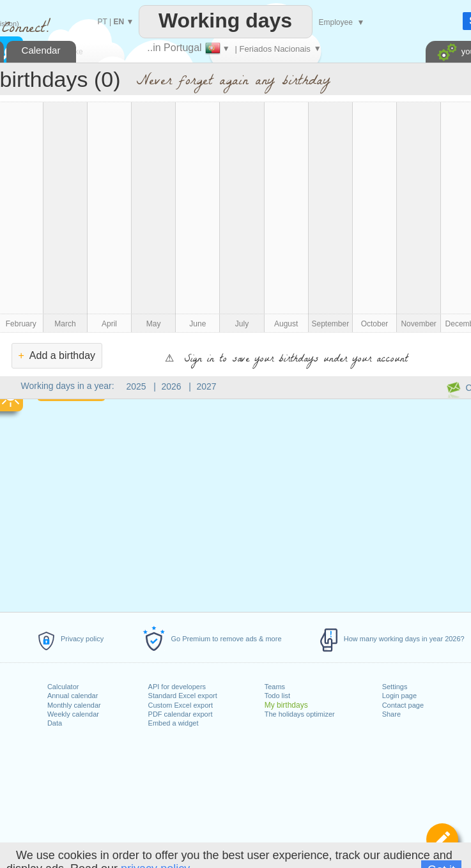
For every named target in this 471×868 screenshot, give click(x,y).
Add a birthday (57, 355)
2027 (207, 386)
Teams (275, 687)
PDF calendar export (181, 714)
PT (103, 22)
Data (55, 723)
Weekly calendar (73, 714)
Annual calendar (73, 696)
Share (391, 714)
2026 (172, 386)
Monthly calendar (74, 705)
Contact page (403, 705)
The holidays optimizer (300, 714)
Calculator (63, 687)
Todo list (277, 696)
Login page (399, 696)
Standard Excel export (183, 696)
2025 (136, 386)
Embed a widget (174, 723)
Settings (395, 687)
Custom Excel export (181, 705)
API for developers (177, 687)
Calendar (41, 50)
